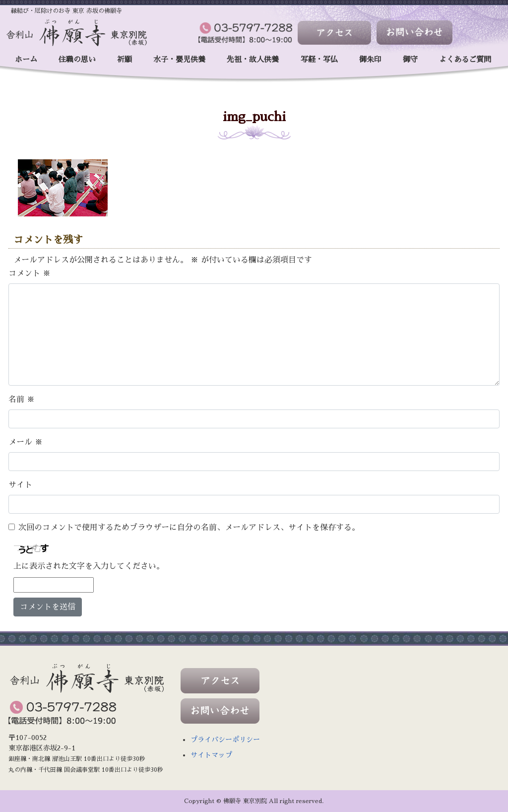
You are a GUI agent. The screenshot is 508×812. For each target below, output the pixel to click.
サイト (20, 485)
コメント (30, 273)
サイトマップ (211, 755)
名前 (22, 400)
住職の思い (77, 59)
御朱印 (370, 59)
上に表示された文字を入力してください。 (89, 566)
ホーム (26, 59)
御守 (410, 59)
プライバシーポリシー (225, 740)
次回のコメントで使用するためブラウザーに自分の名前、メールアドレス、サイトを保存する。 (189, 528)
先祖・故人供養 (253, 59)
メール (26, 442)
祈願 (125, 59)
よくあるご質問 (465, 59)
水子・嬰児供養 (179, 59)
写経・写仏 (319, 59)
